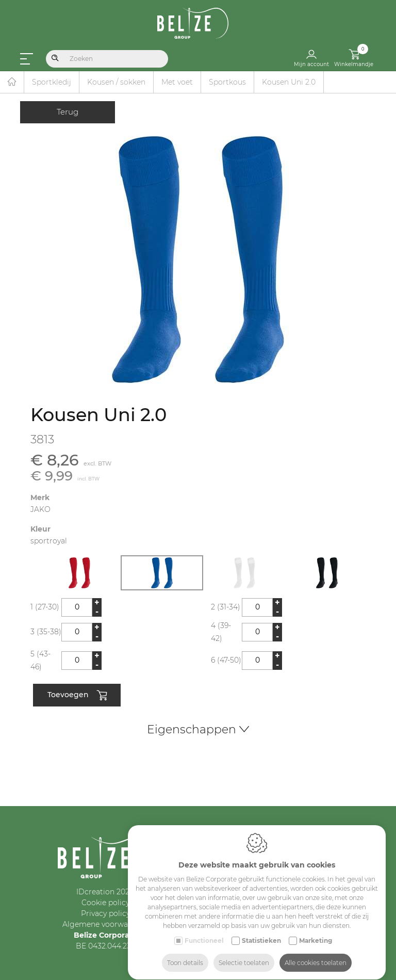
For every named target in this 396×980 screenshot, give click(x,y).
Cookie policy (105, 903)
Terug (68, 112)
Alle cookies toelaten (316, 953)
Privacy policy (105, 913)
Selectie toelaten (244, 953)
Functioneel (204, 931)
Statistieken (261, 931)
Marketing (316, 931)
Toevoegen (77, 696)
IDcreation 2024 (105, 892)
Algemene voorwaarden (105, 924)
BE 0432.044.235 (105, 946)
